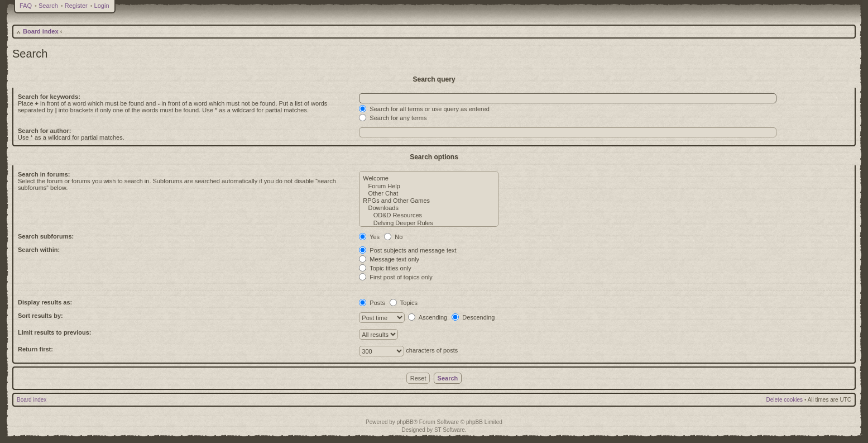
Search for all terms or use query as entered (424, 109)
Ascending (428, 317)
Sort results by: (40, 316)
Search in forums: (44, 174)
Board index (41, 31)
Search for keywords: (49, 97)
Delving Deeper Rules (429, 223)
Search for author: (44, 131)
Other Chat (429, 194)
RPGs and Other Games (429, 201)
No (393, 237)
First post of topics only (396, 277)
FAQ (26, 6)
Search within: (39, 250)
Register (76, 6)
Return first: (35, 349)
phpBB (405, 422)
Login (102, 6)
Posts (372, 303)
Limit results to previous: (54, 332)
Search (48, 6)
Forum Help (429, 186)
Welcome (429, 178)
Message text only (389, 259)
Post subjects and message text (407, 250)
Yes (369, 237)
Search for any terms (393, 118)
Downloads (429, 208)
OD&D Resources (429, 215)
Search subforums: (46, 236)
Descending (473, 317)
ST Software (450, 430)
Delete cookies (785, 400)
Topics (404, 303)
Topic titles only (385, 268)
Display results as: (45, 302)
